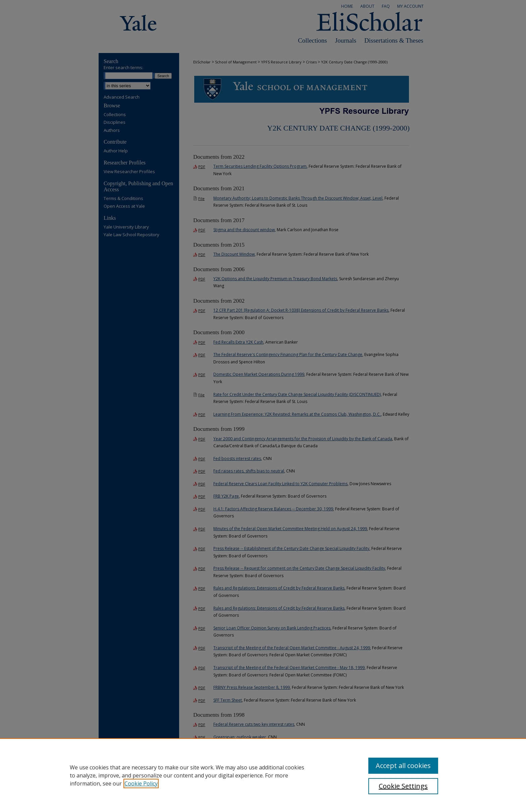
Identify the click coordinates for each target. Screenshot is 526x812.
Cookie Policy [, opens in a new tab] (141, 783)
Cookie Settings (403, 786)
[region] (263, 775)
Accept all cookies (403, 766)
